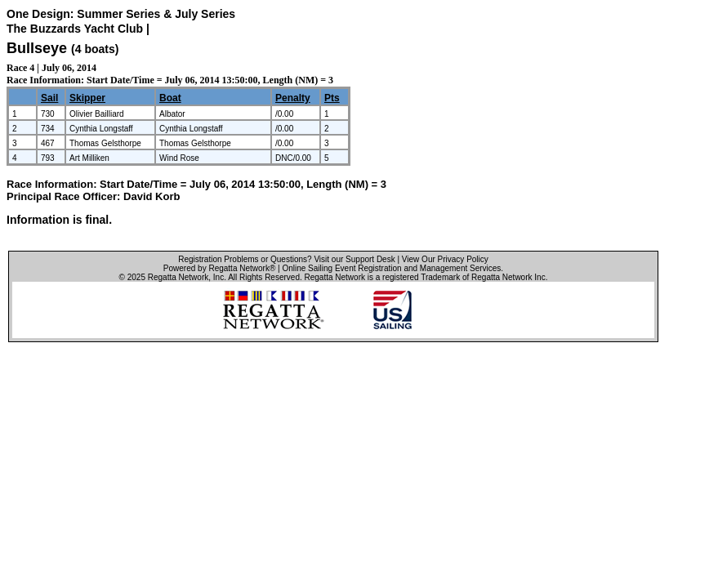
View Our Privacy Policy (445, 259)
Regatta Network (178, 277)
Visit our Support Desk (354, 259)
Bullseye (37, 48)
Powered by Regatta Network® (219, 268)
